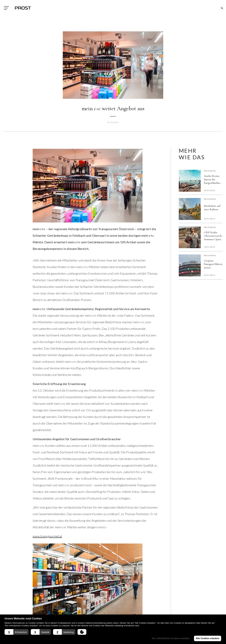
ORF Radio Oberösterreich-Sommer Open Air (213, 236)
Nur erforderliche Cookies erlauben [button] (171, 638)
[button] (17, 632)
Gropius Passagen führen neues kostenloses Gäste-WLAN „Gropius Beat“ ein (213, 264)
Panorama (210, 171)
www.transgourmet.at (47, 536)
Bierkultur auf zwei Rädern (212, 208)
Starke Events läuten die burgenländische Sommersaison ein (213, 179)
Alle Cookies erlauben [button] (207, 638)
